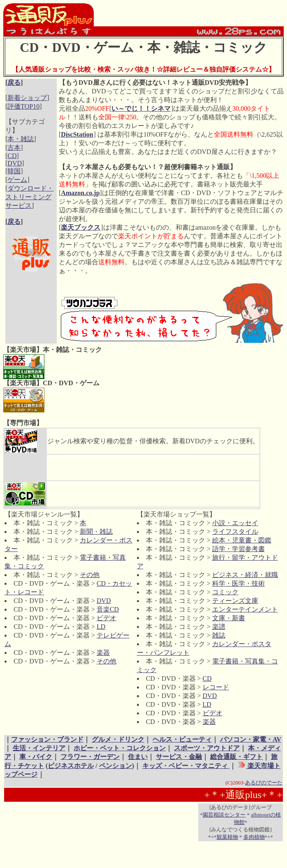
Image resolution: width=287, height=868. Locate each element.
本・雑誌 (21, 139)
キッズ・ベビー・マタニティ (186, 766)
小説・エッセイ (235, 523)
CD (12, 156)
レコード (216, 687)
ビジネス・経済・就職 (245, 575)
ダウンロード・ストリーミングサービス (29, 197)
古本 (14, 148)
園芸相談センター (224, 815)
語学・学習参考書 (238, 549)
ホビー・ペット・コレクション (120, 748)
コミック (225, 592)
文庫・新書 (229, 618)
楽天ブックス (81, 227)
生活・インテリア (39, 748)
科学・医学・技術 (238, 583)
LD (101, 627)
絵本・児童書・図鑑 (242, 540)
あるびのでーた (264, 783)
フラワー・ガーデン (90, 757)
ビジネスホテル (71, 766)
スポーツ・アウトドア (207, 748)
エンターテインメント (245, 609)
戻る (14, 83)
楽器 (103, 653)
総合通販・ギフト (236, 757)
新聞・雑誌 (96, 532)
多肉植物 (254, 837)
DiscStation (77, 134)
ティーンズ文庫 (235, 601)
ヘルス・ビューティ (182, 739)
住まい (138, 757)
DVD (15, 163)
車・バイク (36, 757)
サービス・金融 (179, 757)
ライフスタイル (235, 532)
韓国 (14, 171)
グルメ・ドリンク (118, 739)
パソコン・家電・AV (251, 739)
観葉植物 (227, 837)
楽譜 (219, 627)
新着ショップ (27, 98)
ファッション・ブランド (47, 739)
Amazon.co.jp (80, 193)
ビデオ (106, 618)
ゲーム (17, 180)
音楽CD (108, 609)
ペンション (116, 766)
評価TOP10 (23, 106)
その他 (90, 575)
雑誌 (219, 635)
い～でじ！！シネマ (141, 108)
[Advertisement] (31, 300)
